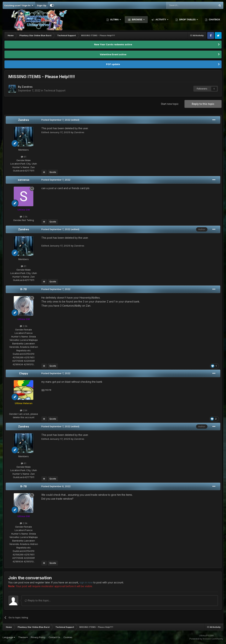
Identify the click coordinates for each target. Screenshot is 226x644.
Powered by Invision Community (206, 639)
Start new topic (170, 104)
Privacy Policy (38, 637)
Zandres (24, 120)
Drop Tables (187, 20)
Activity (161, 20)
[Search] (182, 5)
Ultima (115, 20)
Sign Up (42, 5)
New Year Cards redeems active (113, 44)
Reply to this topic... (38, 600)
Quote (53, 172)
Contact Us (54, 637)
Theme (23, 637)
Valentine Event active (113, 54)
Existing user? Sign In (19, 5)
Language (9, 637)
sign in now (86, 582)
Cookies (68, 637)
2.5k (24, 217)
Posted (56, 120)
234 (24, 410)
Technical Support (55, 90)
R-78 (24, 289)
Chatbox (214, 20)
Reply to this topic (203, 104)
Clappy (24, 373)
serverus (24, 180)
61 (24, 157)
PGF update (113, 64)
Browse (137, 20)
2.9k (24, 326)
